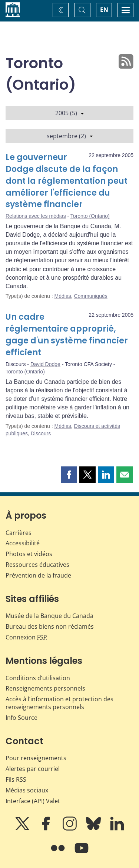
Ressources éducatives (37, 565)
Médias (63, 296)
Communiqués (90, 296)
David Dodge (45, 364)
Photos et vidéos (29, 554)
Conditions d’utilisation (38, 678)
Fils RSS (16, 779)
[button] (69, 475)
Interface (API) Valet (33, 801)
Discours (41, 433)
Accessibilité (23, 543)
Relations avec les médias (36, 216)
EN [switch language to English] (104, 10)
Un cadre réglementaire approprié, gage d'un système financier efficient (67, 335)
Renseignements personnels (45, 688)
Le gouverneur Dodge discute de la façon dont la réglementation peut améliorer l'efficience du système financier (67, 181)
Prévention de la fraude (38, 575)
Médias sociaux (27, 790)
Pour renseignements (36, 758)
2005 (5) (69, 113)
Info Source (21, 718)
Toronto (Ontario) (90, 216)
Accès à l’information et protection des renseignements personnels (59, 703)
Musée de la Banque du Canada (49, 616)
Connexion (26, 637)
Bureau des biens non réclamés (50, 626)
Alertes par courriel (33, 769)
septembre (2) (70, 136)
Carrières (19, 533)
